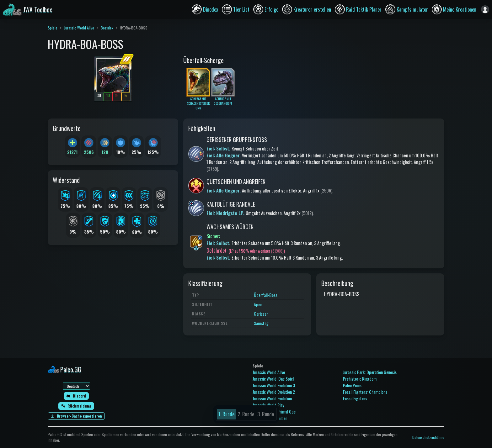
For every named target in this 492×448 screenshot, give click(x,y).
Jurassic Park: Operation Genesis (370, 372)
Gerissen (261, 314)
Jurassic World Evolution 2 (274, 392)
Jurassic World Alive (79, 28)
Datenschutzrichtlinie (428, 437)
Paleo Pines (352, 385)
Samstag (261, 323)
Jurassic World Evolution (272, 398)
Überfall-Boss (266, 295)
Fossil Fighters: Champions (365, 392)
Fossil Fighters (355, 398)
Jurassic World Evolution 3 (274, 385)
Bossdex (107, 28)
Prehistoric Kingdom (360, 379)
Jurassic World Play (268, 405)
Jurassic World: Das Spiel (273, 379)
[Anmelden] (485, 9)
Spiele (53, 28)
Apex (258, 304)
